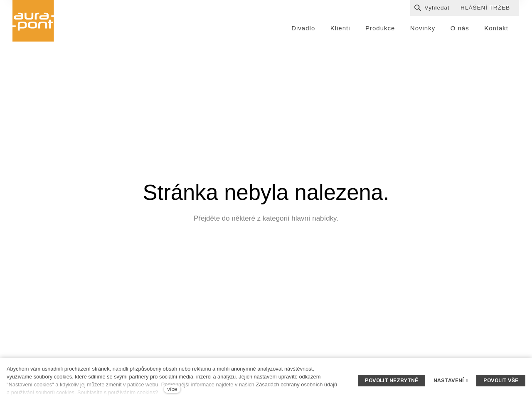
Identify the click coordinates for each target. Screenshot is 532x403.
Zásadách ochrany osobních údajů (296, 385)
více (172, 389)
